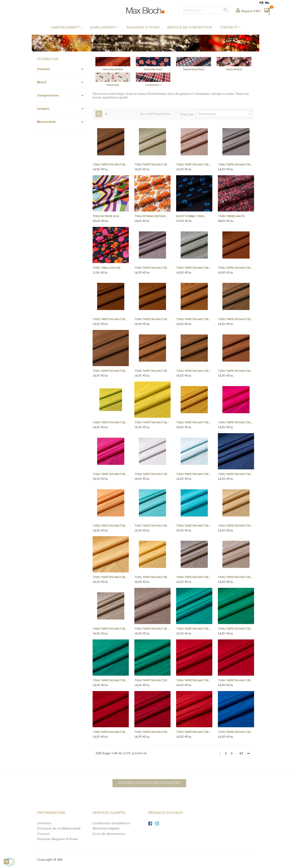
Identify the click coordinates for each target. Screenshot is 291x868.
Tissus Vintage (234, 69)
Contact (43, 834)
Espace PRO (251, 11)
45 (241, 753)
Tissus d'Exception (194, 69)
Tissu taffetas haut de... (110, 164)
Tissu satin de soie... (107, 216)
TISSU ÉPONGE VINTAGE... (151, 216)
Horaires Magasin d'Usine (57, 839)
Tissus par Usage (153, 69)
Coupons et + (153, 85)
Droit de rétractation (109, 834)
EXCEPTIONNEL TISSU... (191, 216)
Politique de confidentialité (59, 828)
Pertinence (225, 114)
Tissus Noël (113, 85)
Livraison (44, 823)
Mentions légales (106, 828)
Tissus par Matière (113, 69)
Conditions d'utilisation (111, 823)
